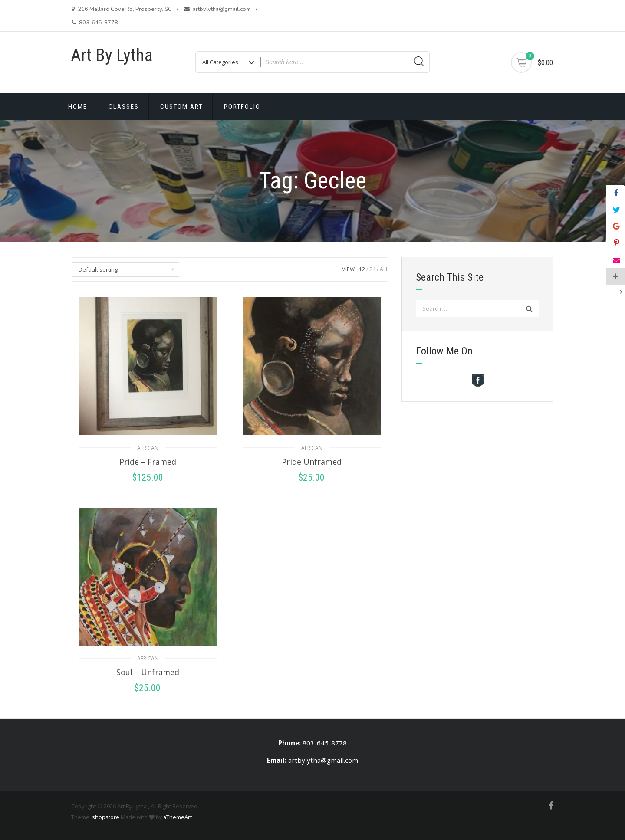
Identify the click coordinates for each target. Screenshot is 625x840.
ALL (384, 269)
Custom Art (181, 107)
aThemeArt (178, 817)
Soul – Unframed (148, 672)
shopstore (106, 817)
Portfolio (242, 107)
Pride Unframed (312, 462)
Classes (124, 107)
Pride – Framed (148, 462)
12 (362, 269)
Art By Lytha (112, 55)
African (148, 448)
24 (372, 269)
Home (78, 107)
